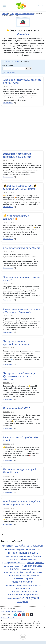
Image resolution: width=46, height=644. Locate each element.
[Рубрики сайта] (4, 6)
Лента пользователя (11, 61)
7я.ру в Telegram (16, 615)
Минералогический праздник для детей (21, 439)
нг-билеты (14, 569)
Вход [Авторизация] (41, 5)
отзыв (39, 572)
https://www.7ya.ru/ (17, 611)
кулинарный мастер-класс (14, 563)
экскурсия (32, 598)
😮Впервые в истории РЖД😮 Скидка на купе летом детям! (20, 187)
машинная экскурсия (32, 566)
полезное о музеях (23, 578)
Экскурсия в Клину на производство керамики (16, 343)
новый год (30, 572)
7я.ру (31, 615)
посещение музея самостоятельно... (23, 585)
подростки (35, 575)
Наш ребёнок (18, 618)
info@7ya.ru (5, 611)
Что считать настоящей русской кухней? (22, 278)
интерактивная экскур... (23, 553)
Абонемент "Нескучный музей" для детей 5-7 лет (22, 81)
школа (35, 594)
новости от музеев (29, 569)
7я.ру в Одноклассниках (27, 615)
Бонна (11, 618)
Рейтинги (5, 618)
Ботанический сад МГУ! (16, 408)
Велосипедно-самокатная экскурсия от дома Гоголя (17, 155)
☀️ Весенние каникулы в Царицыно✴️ (16, 217)
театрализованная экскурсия (23, 591)
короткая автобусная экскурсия (23, 559)
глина (39, 550)
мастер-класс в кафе (12, 566)
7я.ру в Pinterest (19, 615)
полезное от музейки (23, 582)
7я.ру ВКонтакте (23, 615)
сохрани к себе (23, 588)
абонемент (8, 546)
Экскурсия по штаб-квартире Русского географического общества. (19, 376)
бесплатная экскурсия (14, 549)
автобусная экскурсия (30, 546)
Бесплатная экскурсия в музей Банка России (19, 471)
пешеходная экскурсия (18, 575)
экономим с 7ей (16, 598)
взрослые (31, 549)
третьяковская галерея (19, 594)
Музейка (23, 34)
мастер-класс (35, 562)
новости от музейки (14, 572)
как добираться (34, 556)
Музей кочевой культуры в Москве (22, 248)
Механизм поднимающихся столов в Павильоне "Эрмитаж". (22, 310)
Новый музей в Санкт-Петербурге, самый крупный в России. (22, 503)
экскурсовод (23, 602)
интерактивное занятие (15, 556)
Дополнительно (9, 73)
